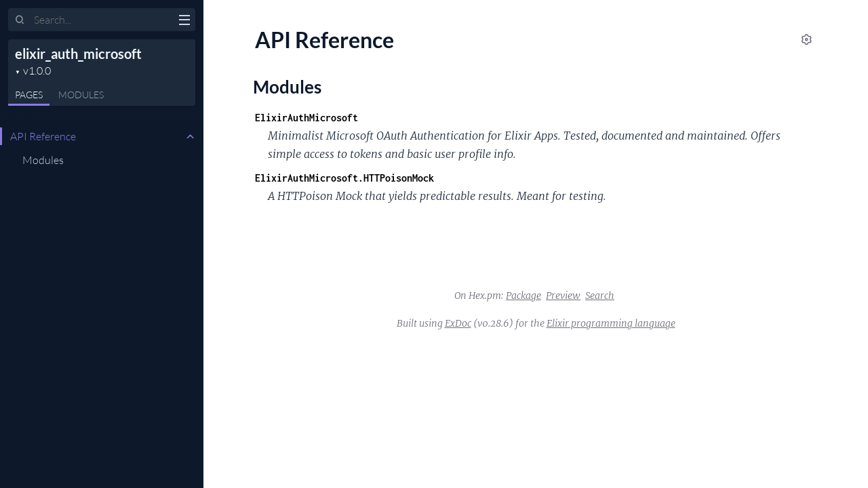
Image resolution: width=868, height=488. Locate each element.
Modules (81, 95)
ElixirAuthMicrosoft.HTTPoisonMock (344, 178)
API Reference (43, 136)
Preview (563, 296)
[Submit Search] (20, 20)
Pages (29, 95)
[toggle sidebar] (184, 22)
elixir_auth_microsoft (78, 54)
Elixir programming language (611, 323)
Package (524, 296)
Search (600, 296)
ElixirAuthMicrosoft (307, 118)
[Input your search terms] (102, 20)
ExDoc (458, 323)
